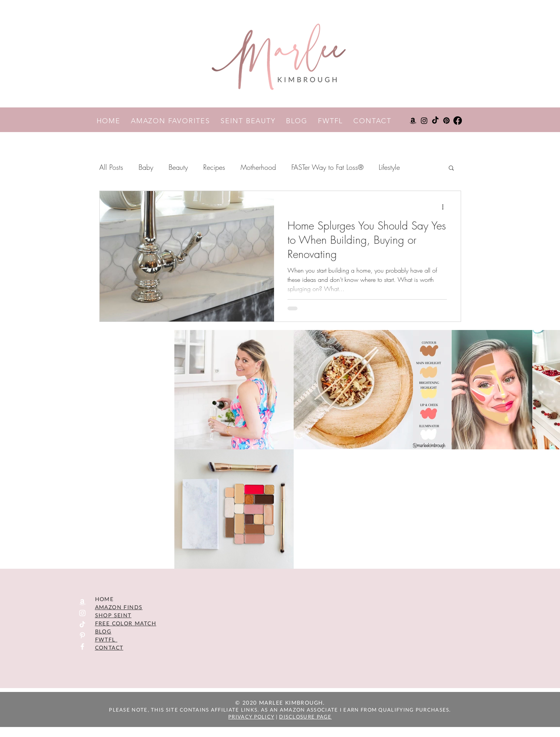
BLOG (302, 121)
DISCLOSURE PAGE (305, 717)
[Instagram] (424, 121)
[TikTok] (435, 121)
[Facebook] (458, 121)
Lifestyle (389, 167)
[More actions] (446, 207)
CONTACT (372, 121)
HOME (114, 121)
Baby (146, 167)
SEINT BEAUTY (253, 121)
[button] (451, 168)
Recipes (214, 167)
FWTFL (336, 121)
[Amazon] (413, 121)
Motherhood (258, 167)
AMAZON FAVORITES (176, 121)
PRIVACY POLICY (251, 717)
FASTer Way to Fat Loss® (327, 167)
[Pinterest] (446, 121)
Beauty (178, 167)
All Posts (111, 167)
